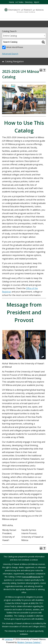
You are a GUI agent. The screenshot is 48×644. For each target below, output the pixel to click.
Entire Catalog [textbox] (10, 36)
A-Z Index (19, 2)
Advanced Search (10, 54)
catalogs (9, 639)
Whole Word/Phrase (15, 47)
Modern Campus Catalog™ (29, 642)
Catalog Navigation (14, 61)
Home (12, 2)
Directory (29, 2)
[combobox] (24, 36)
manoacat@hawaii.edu (31, 577)
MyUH (36, 2)
